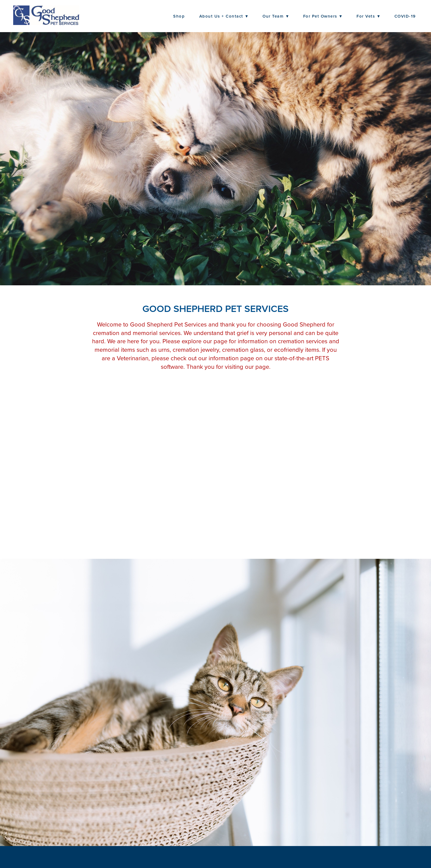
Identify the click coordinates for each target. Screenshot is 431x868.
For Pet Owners (323, 16)
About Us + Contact (224, 16)
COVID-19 (405, 16)
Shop (179, 16)
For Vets (368, 16)
